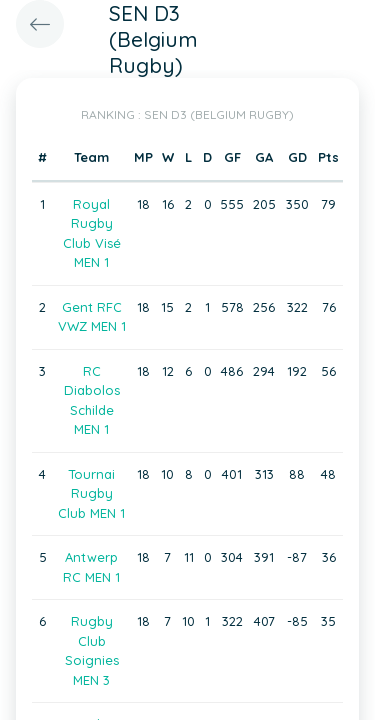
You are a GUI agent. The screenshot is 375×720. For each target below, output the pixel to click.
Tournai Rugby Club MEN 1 (91, 493)
